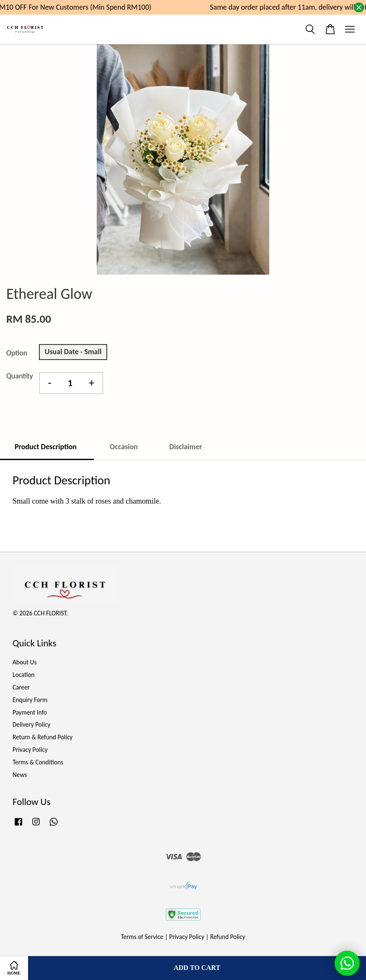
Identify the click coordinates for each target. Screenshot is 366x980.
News (20, 775)
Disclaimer (186, 447)
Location (24, 675)
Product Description (46, 447)
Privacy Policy (30, 750)
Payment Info (30, 712)
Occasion (124, 447)
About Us (24, 662)
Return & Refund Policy (43, 737)
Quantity (20, 376)
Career (21, 687)
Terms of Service (142, 937)
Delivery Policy (31, 724)
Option (17, 353)
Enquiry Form (30, 700)
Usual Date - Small (73, 352)
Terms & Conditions (38, 762)
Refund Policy (228, 937)
